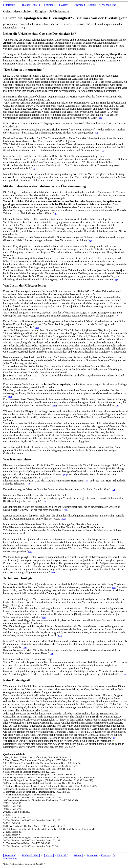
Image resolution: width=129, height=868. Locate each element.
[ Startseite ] (10, 5)
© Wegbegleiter (108, 5)
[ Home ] (49, 855)
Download (79, 5)
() (122, 91)
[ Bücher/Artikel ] (30, 5)
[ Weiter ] (64, 5)
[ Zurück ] (49, 5)
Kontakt (92, 5)
